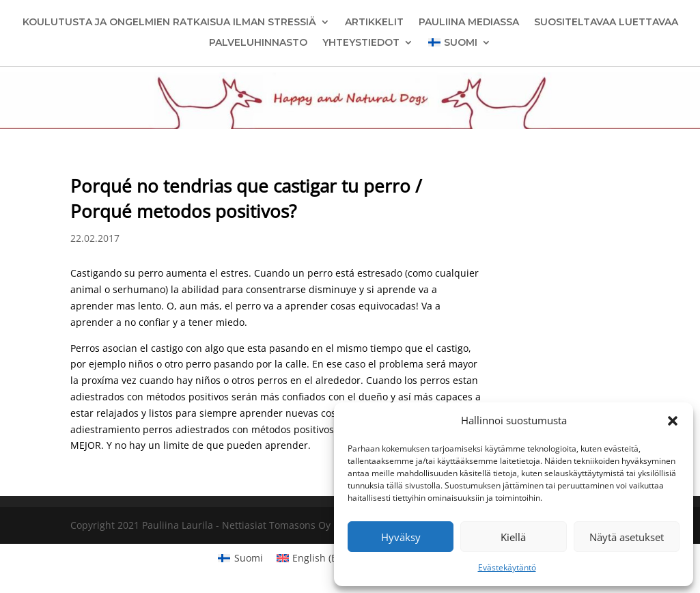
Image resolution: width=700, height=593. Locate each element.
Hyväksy (401, 537)
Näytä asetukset (627, 537)
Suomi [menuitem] (249, 558)
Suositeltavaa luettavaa (606, 23)
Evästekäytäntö (507, 567)
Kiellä (513, 537)
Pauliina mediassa (469, 23)
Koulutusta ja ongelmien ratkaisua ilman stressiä (169, 23)
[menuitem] (459, 45)
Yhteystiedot (361, 43)
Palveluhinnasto (258, 43)
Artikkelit (374, 23)
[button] (673, 421)
